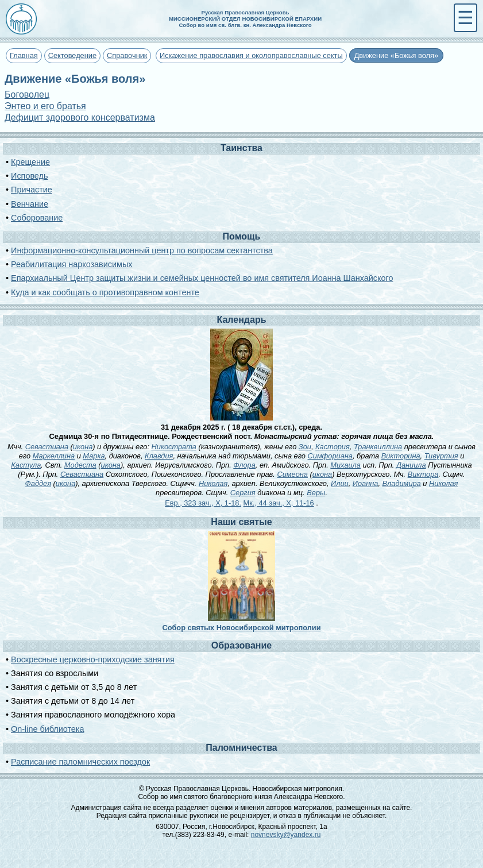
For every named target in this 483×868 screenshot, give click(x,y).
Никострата (174, 447)
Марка (94, 456)
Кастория (333, 447)
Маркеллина (54, 456)
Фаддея (38, 483)
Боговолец (27, 94)
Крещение (30, 162)
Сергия (243, 493)
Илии (340, 483)
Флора (244, 465)
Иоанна (366, 483)
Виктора (423, 474)
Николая (213, 483)
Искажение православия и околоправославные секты (251, 55)
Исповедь (29, 176)
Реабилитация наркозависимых (72, 264)
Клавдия (159, 456)
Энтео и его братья (45, 106)
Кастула (26, 465)
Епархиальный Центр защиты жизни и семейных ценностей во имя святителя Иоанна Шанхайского (202, 278)
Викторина (401, 456)
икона (83, 447)
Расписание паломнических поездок (80, 762)
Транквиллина (378, 447)
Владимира (402, 483)
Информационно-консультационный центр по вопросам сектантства (142, 250)
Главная (24, 55)
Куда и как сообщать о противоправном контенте (105, 292)
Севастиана (47, 447)
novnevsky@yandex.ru (286, 835)
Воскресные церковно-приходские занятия (93, 659)
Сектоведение (72, 55)
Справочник (127, 55)
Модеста (80, 465)
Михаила (345, 465)
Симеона (292, 474)
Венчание (30, 204)
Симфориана (330, 456)
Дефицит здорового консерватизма (80, 117)
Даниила (411, 465)
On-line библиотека (47, 729)
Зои (305, 447)
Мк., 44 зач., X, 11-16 (279, 503)
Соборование (37, 218)
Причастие (32, 190)
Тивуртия (441, 456)
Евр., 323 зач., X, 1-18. (203, 503)
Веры (316, 493)
